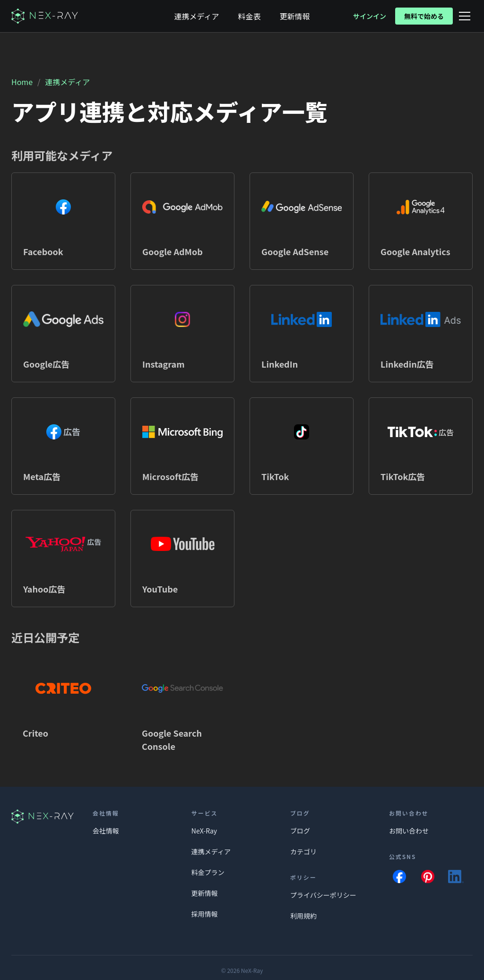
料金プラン (208, 872)
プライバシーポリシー (323, 895)
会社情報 (106, 831)
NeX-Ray (204, 831)
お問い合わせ (409, 831)
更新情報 (205, 893)
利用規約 (303, 916)
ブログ (300, 831)
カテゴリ (303, 851)
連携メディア (67, 82)
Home (22, 82)
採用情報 (205, 914)
